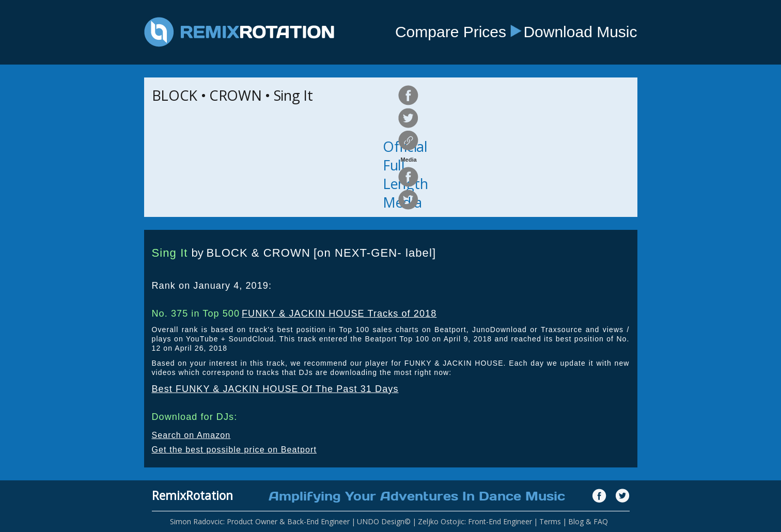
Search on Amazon (191, 435)
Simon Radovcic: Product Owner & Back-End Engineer (260, 521)
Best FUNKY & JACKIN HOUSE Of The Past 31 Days (275, 389)
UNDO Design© (384, 521)
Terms (550, 521)
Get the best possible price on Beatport (235, 450)
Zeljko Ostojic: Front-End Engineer (475, 521)
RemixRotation (192, 495)
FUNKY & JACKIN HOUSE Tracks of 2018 (339, 314)
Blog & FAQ (588, 521)
